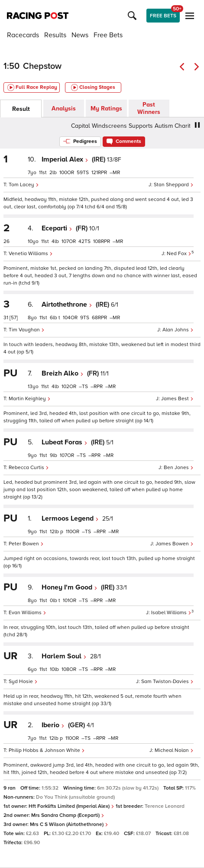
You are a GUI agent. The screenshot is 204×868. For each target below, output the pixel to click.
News (80, 35)
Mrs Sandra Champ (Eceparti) (68, 815)
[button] (133, 16)
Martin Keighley (30, 399)
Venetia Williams (31, 254)
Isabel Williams (171, 613)
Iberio (53, 725)
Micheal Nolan (174, 750)
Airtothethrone (67, 304)
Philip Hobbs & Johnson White (47, 750)
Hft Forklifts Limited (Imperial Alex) (71, 806)
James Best (177, 399)
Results (55, 35)
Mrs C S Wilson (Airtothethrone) (69, 824)
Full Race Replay (32, 87)
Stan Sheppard (174, 185)
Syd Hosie (23, 682)
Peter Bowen (26, 544)
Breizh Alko (63, 373)
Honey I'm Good (70, 587)
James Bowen (175, 544)
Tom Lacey (24, 185)
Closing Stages (93, 87)
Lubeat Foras (65, 442)
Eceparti (57, 228)
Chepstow (42, 66)
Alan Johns (178, 330)
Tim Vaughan (27, 330)
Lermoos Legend (70, 518)
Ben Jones (179, 468)
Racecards (23, 35)
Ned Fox (179, 254)
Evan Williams (28, 613)
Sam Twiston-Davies (167, 682)
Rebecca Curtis (29, 468)
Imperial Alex (65, 159)
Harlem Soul (64, 656)
